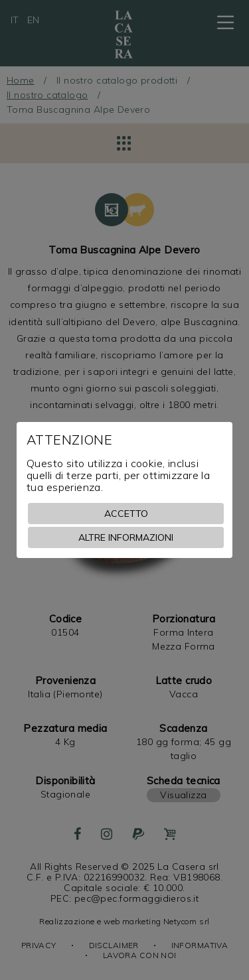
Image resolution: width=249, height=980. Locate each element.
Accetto (126, 514)
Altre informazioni (126, 537)
